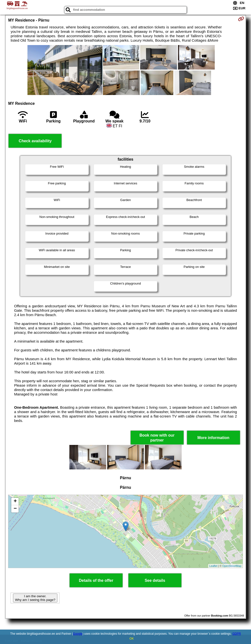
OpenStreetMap (232, 566)
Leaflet (213, 566)
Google (78, 634)
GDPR (237, 634)
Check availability (35, 141)
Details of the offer (96, 580)
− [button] (15, 509)
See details (155, 580)
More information (213, 438)
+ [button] (15, 501)
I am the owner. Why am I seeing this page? (35, 598)
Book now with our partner (157, 438)
